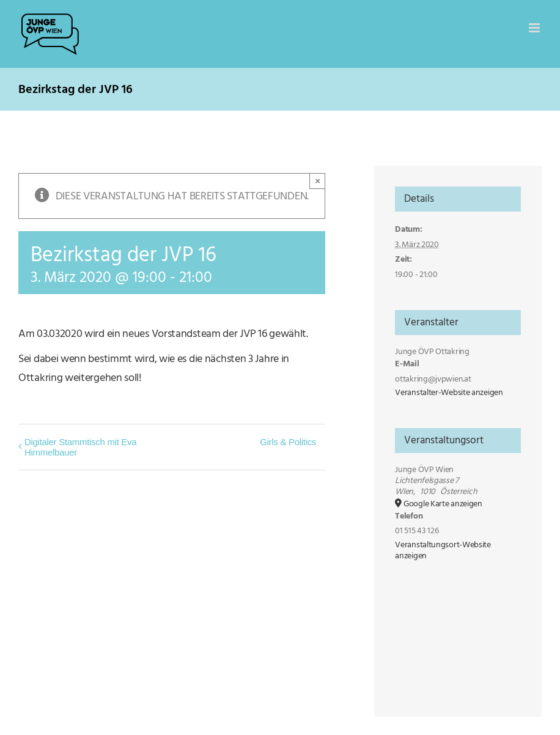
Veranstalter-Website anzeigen (449, 393)
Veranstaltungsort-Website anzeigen (443, 550)
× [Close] (318, 181)
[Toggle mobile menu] (535, 28)
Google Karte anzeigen (443, 504)
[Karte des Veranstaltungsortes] (458, 628)
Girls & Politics (288, 442)
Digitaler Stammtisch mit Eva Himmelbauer (80, 447)
